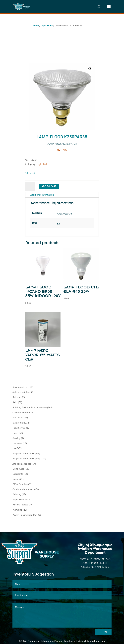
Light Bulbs (47, 26)
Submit (103, 632)
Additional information (42, 195)
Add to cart (49, 186)
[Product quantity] (30, 186)
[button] (90, 69)
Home (36, 26)
